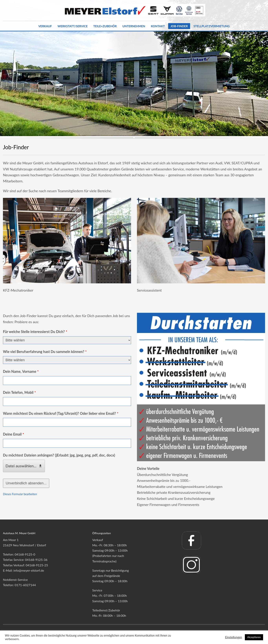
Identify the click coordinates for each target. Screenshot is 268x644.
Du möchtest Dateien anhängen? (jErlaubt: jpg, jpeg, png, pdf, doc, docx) (59, 455)
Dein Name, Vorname (21, 371)
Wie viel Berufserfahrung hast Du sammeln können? (45, 352)
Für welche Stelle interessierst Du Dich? (35, 332)
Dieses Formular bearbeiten (20, 494)
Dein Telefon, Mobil (19, 392)
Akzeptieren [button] (254, 637)
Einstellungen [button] (233, 637)
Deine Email (13, 434)
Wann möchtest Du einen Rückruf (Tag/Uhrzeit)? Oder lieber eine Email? (61, 413)
